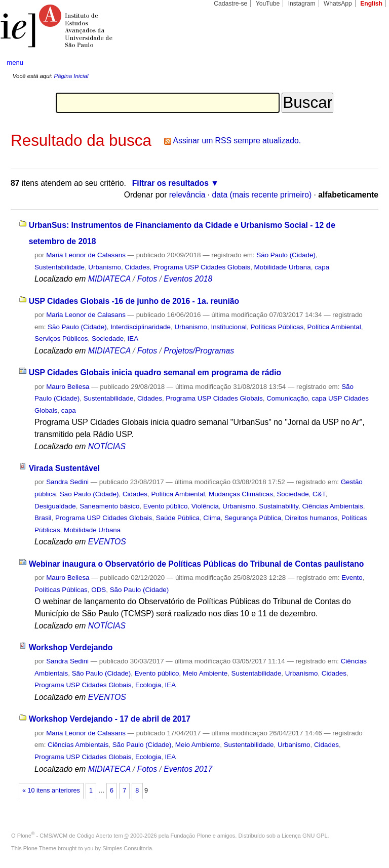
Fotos (147, 279)
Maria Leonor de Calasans (86, 255)
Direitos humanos (312, 518)
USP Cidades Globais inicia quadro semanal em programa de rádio (155, 372)
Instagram (302, 4)
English (371, 4)
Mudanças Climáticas (241, 494)
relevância (187, 195)
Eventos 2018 (188, 279)
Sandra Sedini (67, 482)
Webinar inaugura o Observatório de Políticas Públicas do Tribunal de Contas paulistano (197, 564)
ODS (99, 590)
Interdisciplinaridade (141, 327)
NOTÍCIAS (107, 446)
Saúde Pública (178, 518)
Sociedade (108, 339)
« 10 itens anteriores (51, 791)
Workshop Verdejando (71, 647)
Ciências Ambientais (332, 506)
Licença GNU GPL (304, 836)
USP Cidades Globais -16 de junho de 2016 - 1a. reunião (134, 301)
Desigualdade (55, 506)
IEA (133, 339)
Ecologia (148, 685)
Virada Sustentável (64, 468)
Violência (205, 506)
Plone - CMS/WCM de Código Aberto (65, 836)
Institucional (229, 327)
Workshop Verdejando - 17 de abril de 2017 (110, 719)
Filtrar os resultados (170, 183)
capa (322, 267)
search (362, 63)
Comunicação (287, 398)
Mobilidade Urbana (283, 267)
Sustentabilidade (60, 267)
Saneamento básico (109, 506)
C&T (319, 494)
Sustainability (279, 506)
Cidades (137, 267)
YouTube (268, 4)
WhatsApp (338, 4)
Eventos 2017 (188, 769)
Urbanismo (105, 267)
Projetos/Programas (199, 351)
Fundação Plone (191, 836)
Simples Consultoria (127, 848)
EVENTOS (107, 542)
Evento (352, 578)
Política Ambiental (334, 327)
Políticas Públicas (277, 327)
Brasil (43, 518)
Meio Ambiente (205, 673)
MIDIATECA (109, 279)
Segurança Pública (253, 518)
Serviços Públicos (61, 339)
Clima (212, 518)
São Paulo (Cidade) (286, 255)
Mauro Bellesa (68, 387)
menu (15, 63)
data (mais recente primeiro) (262, 195)
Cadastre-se (230, 4)
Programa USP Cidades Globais (202, 267)
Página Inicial (71, 76)
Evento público (166, 506)
